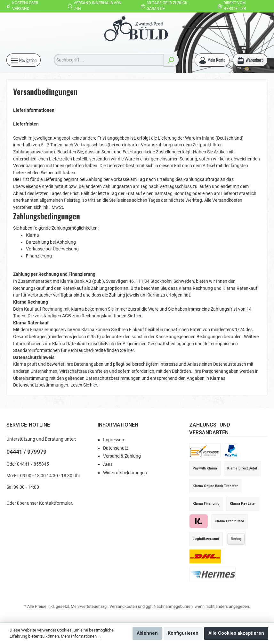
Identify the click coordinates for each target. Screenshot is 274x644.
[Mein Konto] (212, 60)
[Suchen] (171, 60)
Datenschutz (116, 448)
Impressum (114, 440)
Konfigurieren (183, 633)
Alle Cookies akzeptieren (236, 633)
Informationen (118, 425)
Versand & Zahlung (122, 456)
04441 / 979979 (26, 452)
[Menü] (24, 60)
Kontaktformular (56, 503)
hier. (138, 316)
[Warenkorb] (250, 60)
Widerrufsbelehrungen (125, 473)
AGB (108, 465)
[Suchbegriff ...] (109, 60)
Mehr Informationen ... (81, 636)
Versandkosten (123, 606)
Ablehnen (147, 633)
